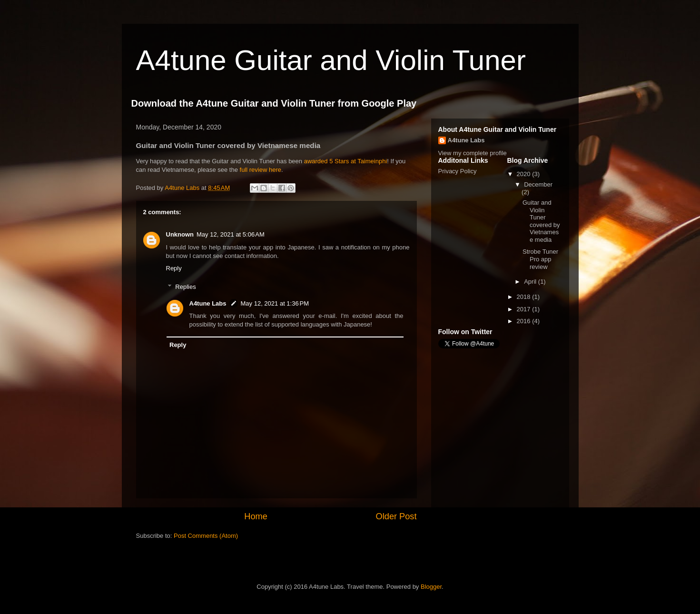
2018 (525, 297)
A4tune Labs (208, 303)
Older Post (396, 516)
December (538, 184)
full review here (261, 170)
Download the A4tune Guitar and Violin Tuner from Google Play (274, 103)
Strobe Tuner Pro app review (540, 259)
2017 (525, 309)
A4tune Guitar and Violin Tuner (331, 60)
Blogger (431, 587)
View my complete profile (473, 153)
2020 (525, 174)
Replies (185, 286)
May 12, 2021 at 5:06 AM (231, 234)
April (531, 282)
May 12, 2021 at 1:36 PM (275, 303)
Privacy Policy (458, 171)
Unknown (180, 234)
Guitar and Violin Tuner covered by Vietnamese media (541, 221)
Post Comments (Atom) (206, 536)
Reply (174, 268)
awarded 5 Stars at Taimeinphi (346, 161)
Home (256, 516)
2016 (525, 321)
